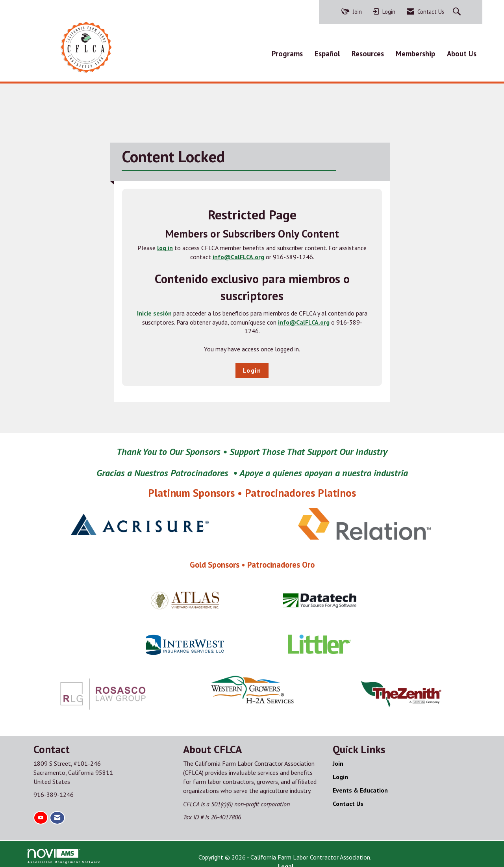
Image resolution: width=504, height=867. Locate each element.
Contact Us (348, 800)
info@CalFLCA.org (238, 253)
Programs (287, 52)
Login (252, 367)
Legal (333, 854)
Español (327, 52)
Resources (368, 52)
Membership (415, 52)
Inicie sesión (154, 310)
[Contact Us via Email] (57, 814)
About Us (462, 52)
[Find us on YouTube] (41, 814)
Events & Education (360, 787)
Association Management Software (64, 853)
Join (338, 760)
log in (165, 244)
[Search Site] (458, 12)
